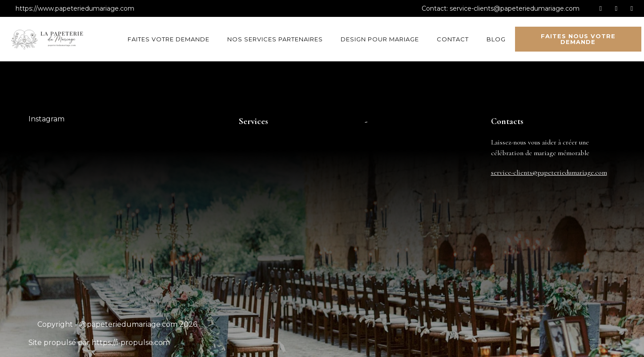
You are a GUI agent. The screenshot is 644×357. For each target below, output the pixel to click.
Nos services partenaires (275, 39)
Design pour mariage (380, 39)
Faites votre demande (169, 39)
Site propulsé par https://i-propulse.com (99, 343)
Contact (453, 39)
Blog (496, 39)
